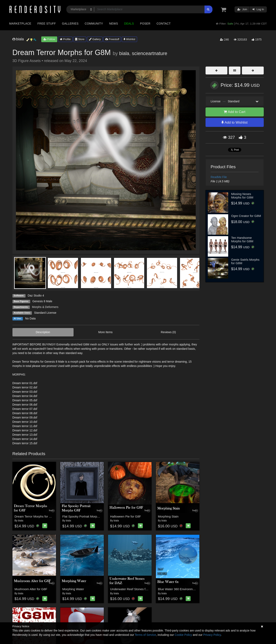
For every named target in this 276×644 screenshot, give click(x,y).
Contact (164, 24)
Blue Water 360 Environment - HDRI (183, 589)
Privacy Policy (212, 635)
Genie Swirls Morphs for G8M (245, 261)
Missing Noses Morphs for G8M (242, 196)
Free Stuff (47, 24)
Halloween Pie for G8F (126, 516)
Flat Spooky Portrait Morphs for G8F (87, 516)
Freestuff (112, 39)
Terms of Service (145, 635)
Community (94, 24)
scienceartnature (150, 53)
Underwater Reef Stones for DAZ (133, 589)
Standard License (45, 313)
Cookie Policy (183, 635)
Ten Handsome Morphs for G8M (242, 239)
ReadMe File (219, 177)
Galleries (70, 24)
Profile (65, 39)
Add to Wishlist (234, 122)
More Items (105, 332)
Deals (129, 24)
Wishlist (129, 39)
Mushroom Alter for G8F (31, 589)
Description (43, 332)
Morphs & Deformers (45, 307)
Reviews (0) (168, 332)
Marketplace (20, 24)
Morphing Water (73, 589)
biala (124, 53)
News (113, 24)
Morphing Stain (168, 516)
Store (80, 39)
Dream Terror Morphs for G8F (35, 516)
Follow (49, 39)
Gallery (95, 39)
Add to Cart (235, 112)
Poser (145, 24)
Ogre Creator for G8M (246, 216)
